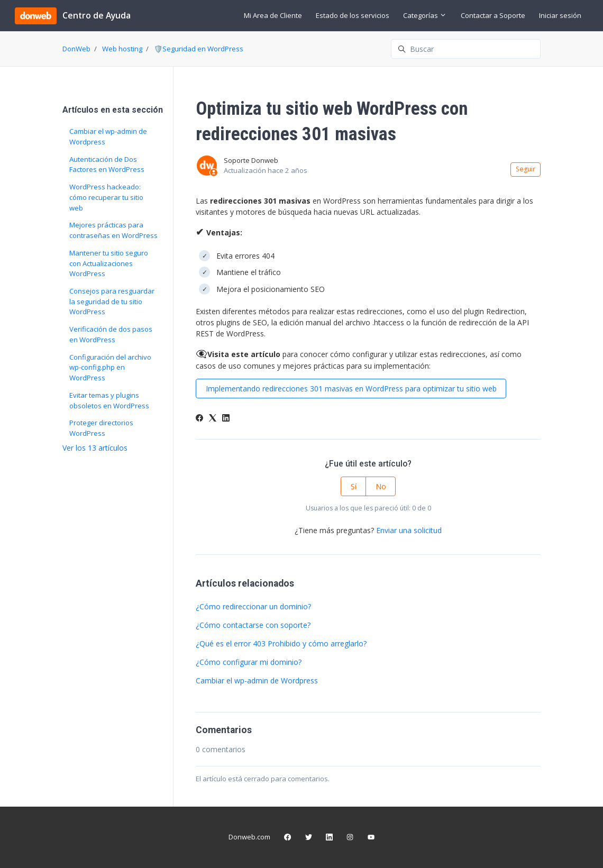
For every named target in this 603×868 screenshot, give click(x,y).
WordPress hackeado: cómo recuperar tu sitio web (106, 197)
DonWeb (76, 49)
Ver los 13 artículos (95, 448)
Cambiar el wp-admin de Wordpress (257, 680)
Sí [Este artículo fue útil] (354, 486)
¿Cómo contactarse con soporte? (253, 625)
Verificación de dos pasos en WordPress (111, 334)
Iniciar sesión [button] (560, 15)
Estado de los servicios (353, 15)
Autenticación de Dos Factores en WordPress (107, 165)
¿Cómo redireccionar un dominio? (253, 606)
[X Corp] (213, 419)
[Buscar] (466, 49)
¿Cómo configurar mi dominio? (249, 662)
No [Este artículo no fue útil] (381, 486)
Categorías (425, 15)
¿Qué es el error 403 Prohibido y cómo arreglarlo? (281, 643)
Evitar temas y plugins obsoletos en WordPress (109, 400)
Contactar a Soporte (493, 15)
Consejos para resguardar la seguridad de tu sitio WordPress (112, 301)
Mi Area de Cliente (273, 15)
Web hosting (122, 49)
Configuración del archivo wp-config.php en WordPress (110, 367)
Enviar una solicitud (409, 530)
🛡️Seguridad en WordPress (199, 49)
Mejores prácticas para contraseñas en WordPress (113, 230)
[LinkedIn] (226, 419)
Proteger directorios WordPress (101, 428)
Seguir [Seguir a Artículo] (526, 169)
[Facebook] (199, 419)
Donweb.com (249, 837)
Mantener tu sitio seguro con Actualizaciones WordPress (109, 263)
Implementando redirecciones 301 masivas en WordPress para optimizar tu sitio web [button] (351, 389)
